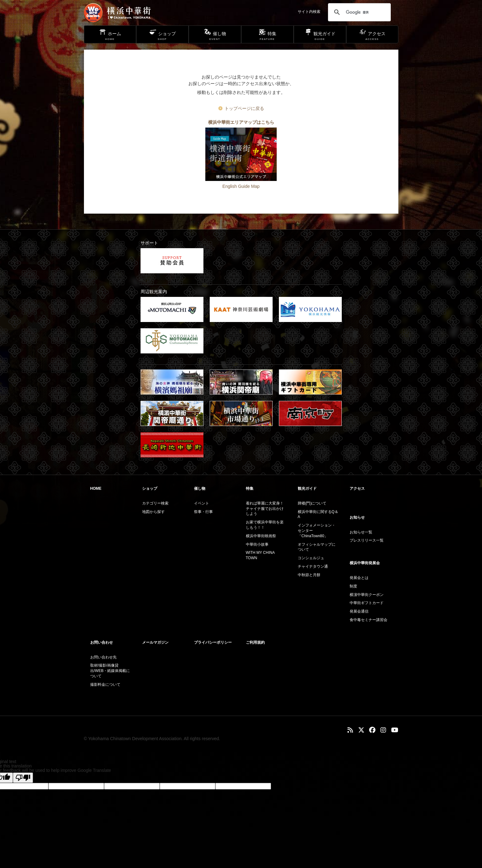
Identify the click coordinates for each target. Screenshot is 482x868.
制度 (353, 586)
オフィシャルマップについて (317, 547)
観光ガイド (307, 489)
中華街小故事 (257, 544)
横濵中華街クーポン (367, 595)
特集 (250, 489)
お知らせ (357, 517)
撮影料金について (105, 685)
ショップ (150, 489)
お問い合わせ (102, 642)
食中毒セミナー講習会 (368, 620)
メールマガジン (155, 642)
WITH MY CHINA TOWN (260, 555)
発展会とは (359, 578)
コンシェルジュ (311, 558)
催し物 (200, 489)
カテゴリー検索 (155, 503)
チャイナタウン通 (313, 566)
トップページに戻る (244, 108)
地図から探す (153, 512)
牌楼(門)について (312, 503)
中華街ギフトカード (367, 603)
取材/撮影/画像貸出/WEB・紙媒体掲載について (110, 671)
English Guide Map (241, 186)
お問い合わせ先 (103, 657)
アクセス (357, 489)
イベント (202, 503)
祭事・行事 (203, 512)
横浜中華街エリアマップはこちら (241, 122)
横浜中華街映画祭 (261, 536)
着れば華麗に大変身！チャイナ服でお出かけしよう (265, 509)
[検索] (358, 12)
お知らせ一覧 (361, 532)
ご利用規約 (255, 642)
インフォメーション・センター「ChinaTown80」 (317, 531)
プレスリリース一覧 (367, 540)
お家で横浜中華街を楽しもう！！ (265, 525)
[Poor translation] (23, 778)
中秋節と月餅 (309, 575)
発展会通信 (359, 611)
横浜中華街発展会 (365, 563)
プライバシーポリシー (213, 642)
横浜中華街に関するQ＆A (318, 514)
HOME (96, 489)
